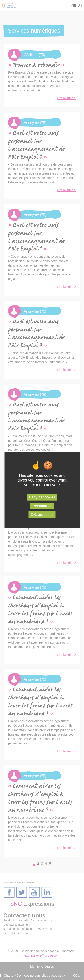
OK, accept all (42, 515)
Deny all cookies (42, 497)
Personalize (42, 506)
